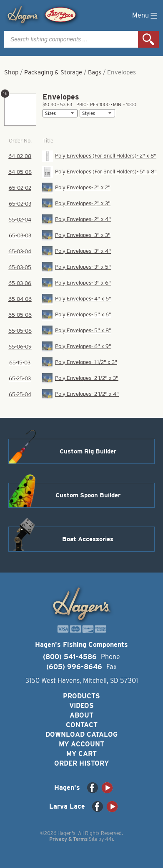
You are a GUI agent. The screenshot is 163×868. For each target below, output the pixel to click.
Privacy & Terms (68, 839)
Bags (95, 72)
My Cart (81, 754)
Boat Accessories (88, 539)
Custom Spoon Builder (88, 495)
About (81, 715)
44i (109, 839)
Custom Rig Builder (88, 451)
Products (81, 696)
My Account (81, 744)
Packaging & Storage (53, 72)
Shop (11, 72)
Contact (82, 725)
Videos (81, 706)
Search (148, 39)
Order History (81, 763)
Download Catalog (81, 734)
